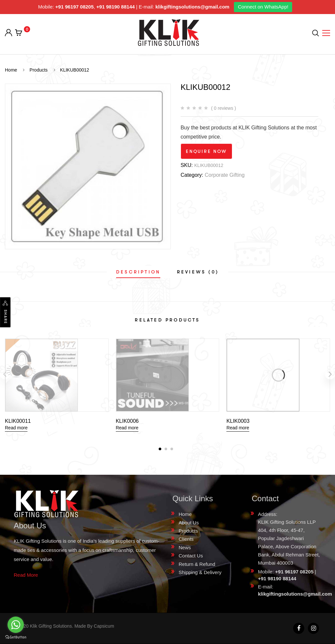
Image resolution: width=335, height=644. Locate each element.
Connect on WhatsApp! (263, 7)
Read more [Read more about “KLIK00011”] (16, 428)
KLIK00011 (18, 421)
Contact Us (191, 556)
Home (185, 514)
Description (138, 272)
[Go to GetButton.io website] (16, 637)
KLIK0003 (238, 421)
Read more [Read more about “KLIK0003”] (238, 428)
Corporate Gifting (225, 175)
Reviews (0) (198, 272)
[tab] (138, 272)
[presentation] (5, 374)
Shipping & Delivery (200, 572)
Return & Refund (197, 564)
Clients (186, 539)
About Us (189, 523)
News (185, 547)
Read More (26, 575)
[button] (160, 449)
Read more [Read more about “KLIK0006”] (127, 428)
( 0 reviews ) (223, 108)
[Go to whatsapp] (16, 625)
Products (188, 531)
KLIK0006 (127, 421)
